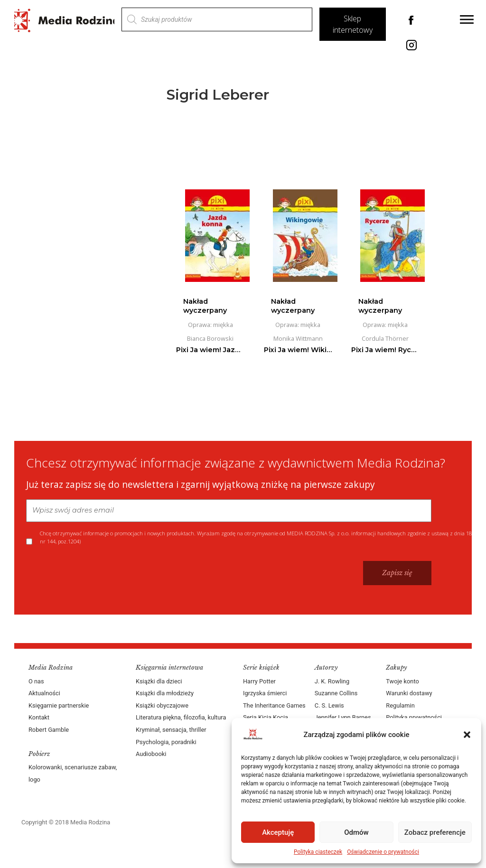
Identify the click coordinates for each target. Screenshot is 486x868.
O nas (36, 681)
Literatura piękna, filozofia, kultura (181, 717)
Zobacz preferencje (435, 832)
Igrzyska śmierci (265, 693)
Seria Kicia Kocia (266, 717)
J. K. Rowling (332, 681)
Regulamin (400, 705)
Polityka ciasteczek (318, 852)
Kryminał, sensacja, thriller (171, 730)
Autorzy (326, 667)
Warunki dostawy (409, 693)
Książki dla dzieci (159, 681)
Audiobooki (151, 754)
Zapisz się (397, 573)
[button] (467, 735)
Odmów (356, 832)
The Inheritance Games (274, 705)
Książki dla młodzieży (165, 693)
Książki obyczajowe (162, 705)
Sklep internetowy (353, 24)
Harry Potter (259, 681)
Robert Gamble (49, 730)
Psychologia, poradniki (166, 742)
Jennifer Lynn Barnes (343, 717)
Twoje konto (402, 681)
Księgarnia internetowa (169, 667)
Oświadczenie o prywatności (383, 852)
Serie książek (261, 667)
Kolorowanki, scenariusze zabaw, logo (73, 773)
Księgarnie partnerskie (59, 705)
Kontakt (39, 717)
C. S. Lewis (329, 705)
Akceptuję (278, 832)
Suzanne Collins (336, 693)
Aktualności (44, 693)
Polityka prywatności (414, 717)
